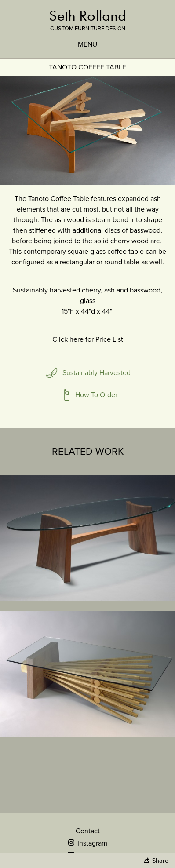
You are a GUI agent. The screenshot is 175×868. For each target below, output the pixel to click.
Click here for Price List (88, 339)
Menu (87, 44)
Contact (88, 831)
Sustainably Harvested (97, 373)
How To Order (96, 395)
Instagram (87, 843)
